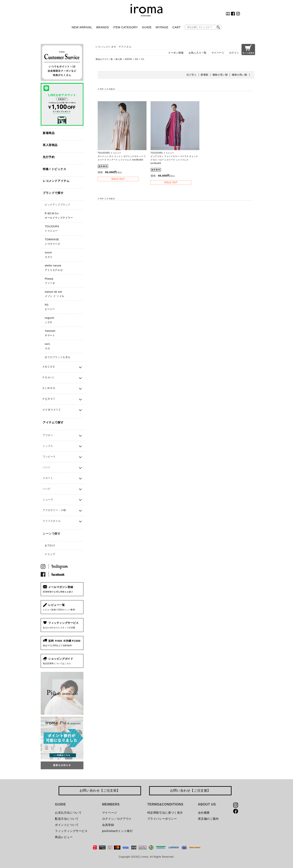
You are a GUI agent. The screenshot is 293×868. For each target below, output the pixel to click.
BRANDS (103, 27)
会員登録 (108, 825)
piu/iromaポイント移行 (118, 831)
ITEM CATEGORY (125, 27)
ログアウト (124, 819)
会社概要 (204, 813)
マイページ (218, 53)
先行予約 (49, 157)
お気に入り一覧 (198, 53)
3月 (137, 59)
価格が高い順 (239, 75)
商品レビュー (64, 837)
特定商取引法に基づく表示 (165, 813)
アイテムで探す (53, 422)
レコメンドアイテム (56, 181)
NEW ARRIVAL (82, 27)
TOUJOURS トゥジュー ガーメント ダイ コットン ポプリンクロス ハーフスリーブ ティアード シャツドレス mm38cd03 (122, 156)
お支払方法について (68, 813)
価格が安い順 (220, 75)
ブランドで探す (53, 193)
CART (177, 27)
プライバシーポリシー (162, 819)
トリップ (50, 554)
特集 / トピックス (55, 169)
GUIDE (147, 27)
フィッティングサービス (71, 831)
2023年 (128, 59)
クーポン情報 (176, 53)
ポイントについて (67, 825)
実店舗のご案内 (208, 819)
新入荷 (119, 59)
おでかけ (50, 545)
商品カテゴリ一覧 (104, 59)
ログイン (234, 53)
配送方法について (67, 819)
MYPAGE (162, 27)
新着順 (204, 75)
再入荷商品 (50, 145)
